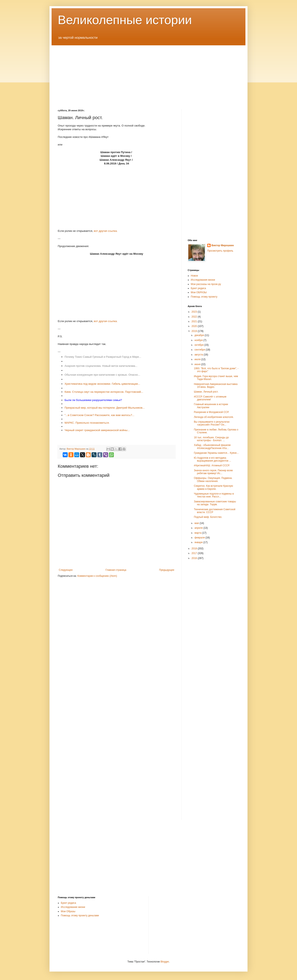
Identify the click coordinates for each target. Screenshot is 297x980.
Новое (194, 276)
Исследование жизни (73, 907)
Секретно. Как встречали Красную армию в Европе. (213, 487)
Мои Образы (68, 911)
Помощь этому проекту (204, 297)
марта (198, 533)
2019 (195, 331)
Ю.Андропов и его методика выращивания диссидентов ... (212, 459)
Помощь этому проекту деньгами (80, 916)
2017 (195, 553)
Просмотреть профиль (220, 251)
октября (199, 345)
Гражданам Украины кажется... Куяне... (216, 453)
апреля (199, 528)
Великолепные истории (125, 20)
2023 (195, 312)
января (199, 542)
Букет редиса (198, 288)
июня (198, 364)
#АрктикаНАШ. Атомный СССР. (212, 465)
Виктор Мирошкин (223, 245)
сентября (200, 350)
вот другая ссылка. (106, 231)
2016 (195, 558)
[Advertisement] (148, 74)
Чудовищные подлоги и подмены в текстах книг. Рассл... (214, 495)
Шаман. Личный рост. (206, 392)
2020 (195, 326)
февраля (200, 538)
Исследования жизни (203, 280)
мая (197, 523)
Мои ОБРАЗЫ (199, 292)
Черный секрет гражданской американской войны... (97, 430)
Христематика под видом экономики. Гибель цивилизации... (102, 384)
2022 (195, 317)
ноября (199, 340)
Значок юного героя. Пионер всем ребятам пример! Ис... (213, 472)
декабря (200, 335)
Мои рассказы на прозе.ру (206, 284)
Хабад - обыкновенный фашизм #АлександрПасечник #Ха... (212, 447)
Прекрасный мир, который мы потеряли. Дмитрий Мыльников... (105, 408)
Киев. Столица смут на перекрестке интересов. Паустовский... (104, 392)
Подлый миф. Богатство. (208, 517)
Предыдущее (167, 570)
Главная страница (116, 570)
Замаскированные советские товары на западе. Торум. (215, 503)
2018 (195, 549)
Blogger (165, 962)
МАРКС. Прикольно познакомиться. (87, 423)
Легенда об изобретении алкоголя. (214, 417)
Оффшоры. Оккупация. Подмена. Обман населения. (213, 479)
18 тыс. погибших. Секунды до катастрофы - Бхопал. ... (211, 439)
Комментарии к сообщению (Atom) (97, 576)
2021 (195, 321)
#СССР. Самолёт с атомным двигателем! (210, 398)
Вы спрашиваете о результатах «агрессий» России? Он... (212, 423)
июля (198, 359)
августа (199, 355)
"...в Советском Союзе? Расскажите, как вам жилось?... (99, 415)
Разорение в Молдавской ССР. (212, 412)
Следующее (66, 570)
